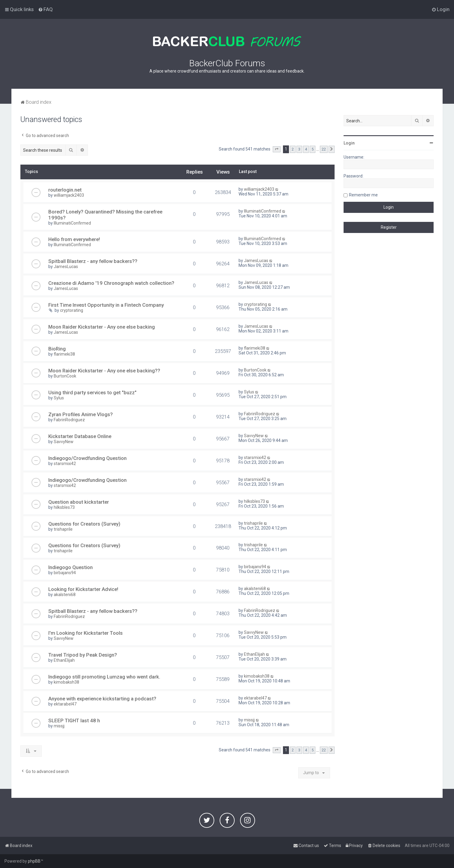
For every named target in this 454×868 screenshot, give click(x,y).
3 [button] (299, 149)
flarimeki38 (64, 354)
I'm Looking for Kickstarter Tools (86, 633)
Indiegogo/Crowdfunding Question (87, 458)
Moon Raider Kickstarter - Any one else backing (102, 327)
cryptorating (72, 310)
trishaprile (63, 529)
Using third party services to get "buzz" (92, 392)
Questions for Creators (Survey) (84, 524)
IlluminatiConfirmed (72, 223)
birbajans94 (65, 573)
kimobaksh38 (66, 682)
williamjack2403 (69, 195)
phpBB (34, 861)
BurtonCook (65, 376)
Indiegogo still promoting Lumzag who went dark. (104, 677)
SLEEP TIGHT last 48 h (74, 720)
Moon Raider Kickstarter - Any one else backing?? (104, 371)
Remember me (363, 195)
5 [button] (313, 149)
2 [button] (293, 149)
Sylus (59, 398)
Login (349, 143)
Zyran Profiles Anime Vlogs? (81, 414)
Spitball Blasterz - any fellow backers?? (93, 261)
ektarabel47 (65, 704)
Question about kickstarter (79, 502)
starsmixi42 (65, 464)
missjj (59, 726)
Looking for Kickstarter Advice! (83, 589)
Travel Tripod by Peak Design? (83, 655)
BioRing (57, 349)
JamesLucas (66, 267)
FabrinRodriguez (69, 420)
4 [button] (306, 149)
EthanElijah (64, 660)
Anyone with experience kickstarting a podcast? (102, 699)
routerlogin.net (65, 190)
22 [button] (324, 149)
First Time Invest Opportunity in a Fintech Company (106, 305)
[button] (277, 149)
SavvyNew (64, 442)
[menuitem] (45, 9)
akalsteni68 (65, 595)
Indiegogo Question (71, 567)
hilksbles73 (64, 507)
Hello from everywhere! (74, 239)
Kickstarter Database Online (80, 436)
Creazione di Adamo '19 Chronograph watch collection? (111, 283)
